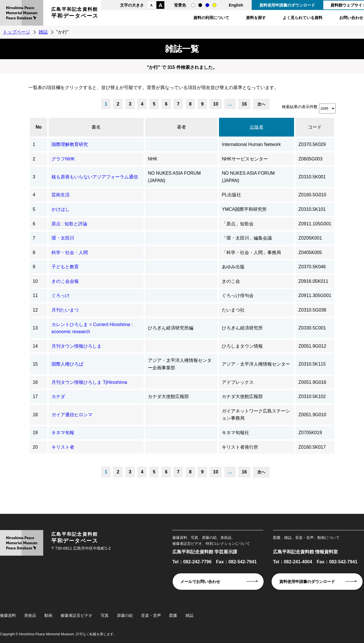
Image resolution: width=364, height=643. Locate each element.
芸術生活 (61, 195)
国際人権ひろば (67, 364)
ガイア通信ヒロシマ (72, 415)
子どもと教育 (65, 267)
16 (244, 104)
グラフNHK (63, 159)
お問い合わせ (351, 18)
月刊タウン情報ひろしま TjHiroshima (89, 382)
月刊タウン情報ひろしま (76, 346)
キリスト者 (63, 447)
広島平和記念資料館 (75, 14)
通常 (193, 5)
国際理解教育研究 (70, 144)
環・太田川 (63, 238)
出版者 (257, 127)
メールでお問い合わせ (200, 582)
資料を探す (256, 18)
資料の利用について (211, 18)
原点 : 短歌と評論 (69, 224)
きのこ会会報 (65, 281)
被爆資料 (8, 615)
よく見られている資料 (303, 18)
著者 (181, 127)
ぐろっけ (61, 295)
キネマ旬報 (63, 433)
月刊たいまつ (65, 310)
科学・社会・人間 (70, 253)
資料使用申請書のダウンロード (287, 5)
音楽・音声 (151, 615)
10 (216, 104)
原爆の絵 (125, 615)
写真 (105, 615)
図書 (173, 615)
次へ (261, 104)
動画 (48, 615)
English (236, 5)
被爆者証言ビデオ (76, 615)
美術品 (30, 615)
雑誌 (43, 32)
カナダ (58, 396)
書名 (96, 127)
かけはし (61, 209)
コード (315, 127)
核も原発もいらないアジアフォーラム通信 (95, 177)
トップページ (16, 32)
